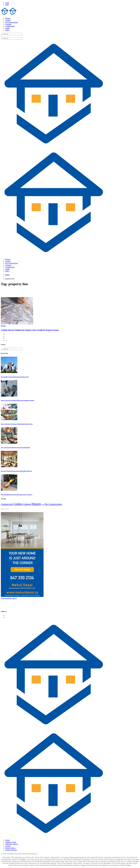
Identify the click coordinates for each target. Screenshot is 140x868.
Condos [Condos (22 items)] (18, 504)
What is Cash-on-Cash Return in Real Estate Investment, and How (18, 400)
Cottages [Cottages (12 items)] (27, 504)
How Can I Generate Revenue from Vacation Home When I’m (16, 471)
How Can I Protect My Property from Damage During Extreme (17, 424)
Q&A (7, 30)
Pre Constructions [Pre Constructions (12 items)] (53, 504)
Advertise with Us (12, 844)
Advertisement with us (9, 598)
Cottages (8, 24)
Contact (8, 846)
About (7, 840)
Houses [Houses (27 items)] (36, 504)
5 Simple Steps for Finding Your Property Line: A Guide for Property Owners (30, 330)
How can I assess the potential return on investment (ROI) (15, 447)
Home (7, 275)
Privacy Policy (10, 848)
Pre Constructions (11, 22)
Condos (8, 20)
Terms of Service (11, 850)
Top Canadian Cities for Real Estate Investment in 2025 (15, 377)
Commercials (10, 26)
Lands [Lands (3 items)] (43, 505)
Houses (8, 18)
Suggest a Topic (11, 842)
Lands (7, 28)
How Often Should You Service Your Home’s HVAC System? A (17, 495)
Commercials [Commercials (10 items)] (7, 504)
